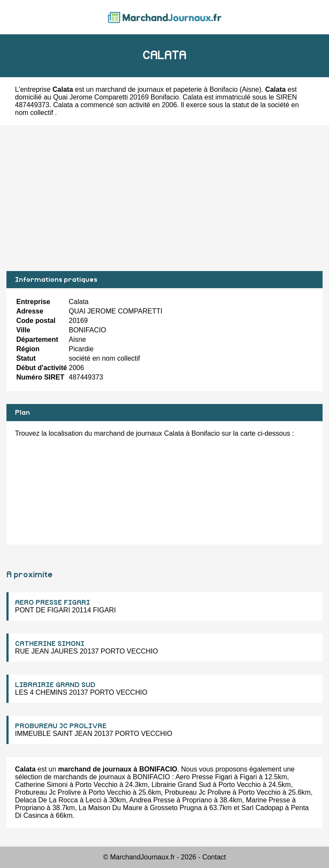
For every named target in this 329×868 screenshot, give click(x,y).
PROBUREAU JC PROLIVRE (61, 726)
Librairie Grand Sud (181, 785)
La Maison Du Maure (111, 808)
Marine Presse (268, 800)
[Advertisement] (164, 198)
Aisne (251, 89)
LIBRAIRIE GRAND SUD (55, 685)
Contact (214, 857)
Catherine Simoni (41, 785)
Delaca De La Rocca (46, 800)
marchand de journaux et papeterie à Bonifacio (167, 89)
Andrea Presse (152, 800)
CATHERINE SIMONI (50, 644)
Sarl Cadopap (262, 808)
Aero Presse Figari (204, 777)
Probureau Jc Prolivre (48, 792)
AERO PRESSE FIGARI (52, 603)
